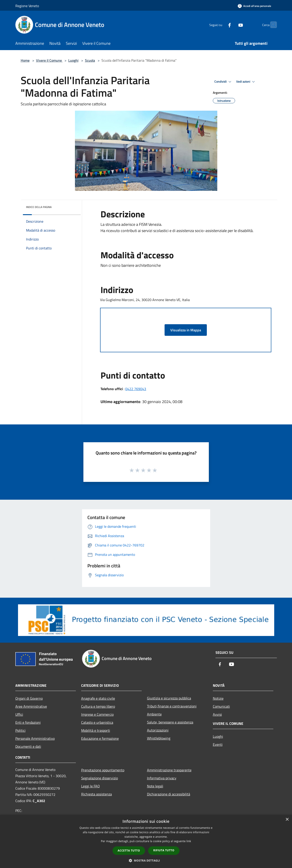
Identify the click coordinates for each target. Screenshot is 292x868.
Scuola (90, 60)
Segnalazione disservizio (100, 778)
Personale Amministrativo (35, 738)
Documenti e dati (28, 746)
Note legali (155, 786)
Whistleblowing (159, 738)
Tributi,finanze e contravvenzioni (172, 706)
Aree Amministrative (31, 706)
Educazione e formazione (100, 738)
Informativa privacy (162, 778)
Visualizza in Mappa (186, 330)
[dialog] (146, 841)
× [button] (287, 820)
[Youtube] (232, 25)
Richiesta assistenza (97, 794)
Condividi (224, 82)
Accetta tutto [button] (129, 851)
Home (25, 60)
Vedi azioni (246, 82)
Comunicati (221, 706)
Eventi (218, 744)
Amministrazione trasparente (169, 770)
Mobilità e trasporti (96, 730)
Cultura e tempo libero (98, 706)
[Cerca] (272, 25)
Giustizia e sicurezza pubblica (169, 698)
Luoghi (73, 60)
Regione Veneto (27, 6)
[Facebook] (221, 25)
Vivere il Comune (49, 60)
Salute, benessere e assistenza (170, 722)
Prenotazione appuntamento (103, 770)
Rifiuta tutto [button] (164, 850)
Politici (20, 730)
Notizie (218, 698)
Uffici (19, 714)
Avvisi (217, 714)
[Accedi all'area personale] (254, 6)
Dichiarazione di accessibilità (169, 794)
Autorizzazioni (158, 730)
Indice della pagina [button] (39, 207)
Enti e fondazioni (28, 722)
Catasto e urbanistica (97, 722)
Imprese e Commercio (97, 714)
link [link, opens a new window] (189, 841)
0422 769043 (136, 389)
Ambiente (154, 714)
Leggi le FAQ (91, 786)
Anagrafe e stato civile (98, 698)
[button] (146, 860)
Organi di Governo (29, 698)
